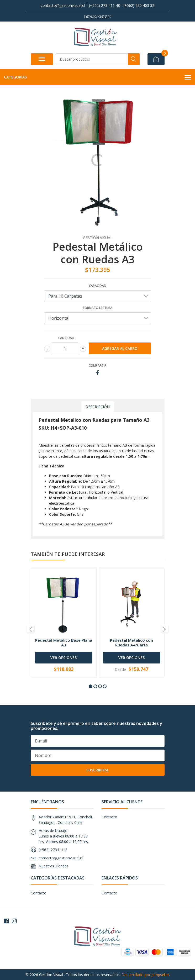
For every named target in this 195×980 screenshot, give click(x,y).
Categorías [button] (97, 77)
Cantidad (66, 338)
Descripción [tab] (97, 407)
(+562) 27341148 (53, 850)
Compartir (97, 365)
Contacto (109, 817)
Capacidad (98, 286)
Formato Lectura (98, 308)
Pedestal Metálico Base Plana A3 (64, 642)
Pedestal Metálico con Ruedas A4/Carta (131, 642)
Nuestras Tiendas (54, 866)
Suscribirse (98, 770)
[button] (91, 686)
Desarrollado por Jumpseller (145, 975)
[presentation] (31, 629)
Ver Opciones (64, 658)
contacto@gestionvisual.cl (61, 858)
